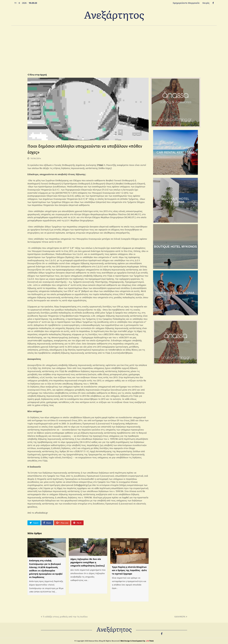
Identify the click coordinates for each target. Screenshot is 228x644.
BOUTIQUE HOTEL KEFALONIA (175, 200)
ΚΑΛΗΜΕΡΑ (181, 617)
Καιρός (206, 3)
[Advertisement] (114, 49)
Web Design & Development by (137, 641)
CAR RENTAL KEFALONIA (175, 152)
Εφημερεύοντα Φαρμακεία (186, 3)
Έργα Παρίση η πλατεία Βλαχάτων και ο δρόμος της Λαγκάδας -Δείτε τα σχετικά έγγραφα (129, 570)
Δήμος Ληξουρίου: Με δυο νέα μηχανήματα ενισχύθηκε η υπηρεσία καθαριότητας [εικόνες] (88, 562)
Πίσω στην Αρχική (37, 75)
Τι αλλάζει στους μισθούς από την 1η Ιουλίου (64, 617)
